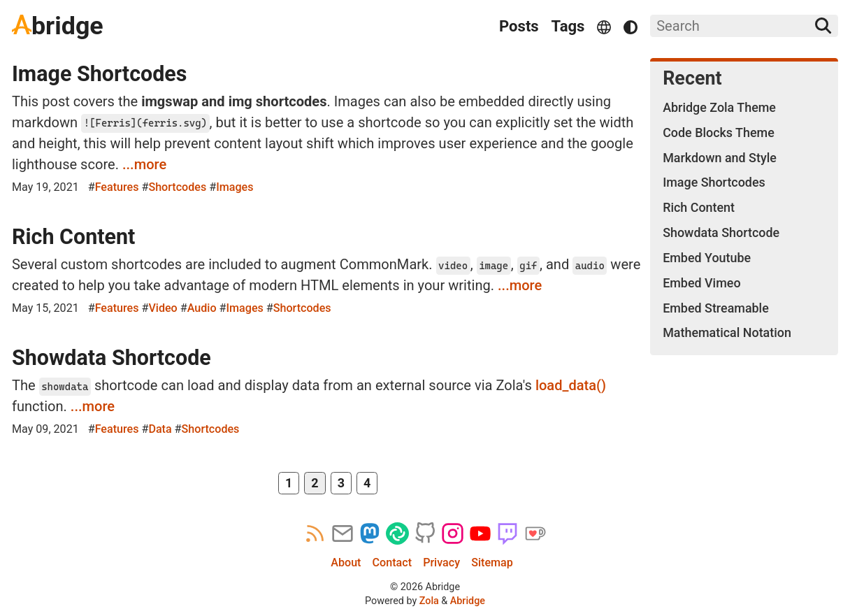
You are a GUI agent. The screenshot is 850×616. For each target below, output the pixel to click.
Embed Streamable (716, 308)
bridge (58, 26)
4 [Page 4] (367, 483)
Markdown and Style (720, 158)
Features (117, 187)
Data (160, 429)
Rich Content (73, 237)
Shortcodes (177, 187)
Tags (568, 26)
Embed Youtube (707, 258)
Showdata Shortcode (111, 358)
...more (144, 164)
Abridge (468, 601)
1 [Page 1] (289, 483)
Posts (519, 26)
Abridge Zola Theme (719, 107)
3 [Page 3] (341, 483)
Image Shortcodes (99, 74)
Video (163, 308)
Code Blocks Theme (719, 132)
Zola (429, 601)
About (346, 563)
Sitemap (492, 563)
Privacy (441, 563)
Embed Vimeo (701, 283)
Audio (202, 308)
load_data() (571, 385)
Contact (392, 563)
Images (235, 187)
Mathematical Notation (727, 332)
